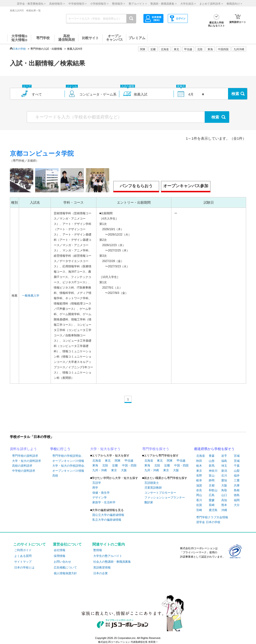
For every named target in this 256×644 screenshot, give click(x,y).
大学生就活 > (188, 4)
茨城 (237, 461)
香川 (199, 500)
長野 (199, 476)
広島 (212, 495)
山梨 (237, 471)
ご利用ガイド (23, 550)
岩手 (224, 456)
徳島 (237, 495)
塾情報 (98, 550)
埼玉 (224, 466)
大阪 (124, 470)
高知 (224, 500)
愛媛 (212, 500)
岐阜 (199, 480)
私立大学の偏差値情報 (107, 520)
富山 (212, 476)
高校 (55, 476)
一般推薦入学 (31, 296)
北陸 (105, 465)
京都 (212, 485)
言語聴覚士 (152, 483)
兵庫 (237, 485)
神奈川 (213, 471)
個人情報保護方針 (65, 573)
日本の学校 (19, 49)
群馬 (212, 466)
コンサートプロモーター (160, 493)
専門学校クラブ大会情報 (212, 517)
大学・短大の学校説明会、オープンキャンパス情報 (70, 468)
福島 (224, 461)
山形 (212, 461)
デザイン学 (100, 498)
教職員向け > (234, 4)
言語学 (97, 483)
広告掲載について (65, 568)
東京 (114, 470)
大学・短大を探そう (105, 449)
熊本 (224, 505)
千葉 (237, 466)
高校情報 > (57, 4)
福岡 (237, 500)
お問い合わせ (62, 562)
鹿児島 (213, 510)
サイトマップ (23, 562)
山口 (224, 495)
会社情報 (60, 550)
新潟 (224, 471)
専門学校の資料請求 (25, 456)
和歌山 (213, 490)
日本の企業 (101, 573)
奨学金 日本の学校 (208, 522)
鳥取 (224, 490)
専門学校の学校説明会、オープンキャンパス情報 (68, 458)
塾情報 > (118, 4)
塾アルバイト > (138, 4)
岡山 (199, 495)
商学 (95, 488)
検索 (235, 94)
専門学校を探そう (156, 449)
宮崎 (199, 510)
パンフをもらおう (136, 186)
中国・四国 (129, 465)
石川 (224, 476)
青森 (212, 456)
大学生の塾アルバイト (108, 556)
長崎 (212, 505)
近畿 (115, 465)
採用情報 (60, 556)
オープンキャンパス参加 (186, 186)
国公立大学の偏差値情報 (108, 515)
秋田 (199, 461)
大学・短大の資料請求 (27, 461)
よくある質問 (23, 556)
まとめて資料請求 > (211, 4)
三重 (237, 480)
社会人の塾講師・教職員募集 (112, 562)
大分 (237, 505)
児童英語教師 (153, 488)
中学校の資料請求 (24, 471)
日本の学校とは (24, 568)
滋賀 (199, 485)
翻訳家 (149, 502)
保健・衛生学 (101, 493)
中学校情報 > (77, 4)
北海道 (165, 49)
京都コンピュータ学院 (42, 153)
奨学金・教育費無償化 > (31, 4)
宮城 (237, 456)
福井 (237, 476)
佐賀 (199, 505)
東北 (108, 461)
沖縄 (224, 510)
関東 (118, 461)
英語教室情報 (102, 568)
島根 (237, 490)
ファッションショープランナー (165, 498)
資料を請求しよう (23, 449)
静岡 (212, 480)
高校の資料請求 (22, 466)
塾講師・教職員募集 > (163, 4)
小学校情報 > (99, 4)
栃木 (199, 466)
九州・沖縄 (100, 470)
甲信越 (129, 461)
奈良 (199, 490)
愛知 (224, 480)
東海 (95, 465)
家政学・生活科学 (104, 502)
